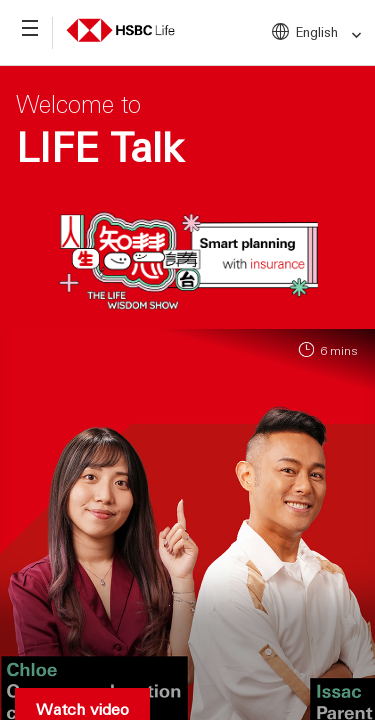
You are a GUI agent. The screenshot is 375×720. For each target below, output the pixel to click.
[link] (350, 35)
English (329, 32)
